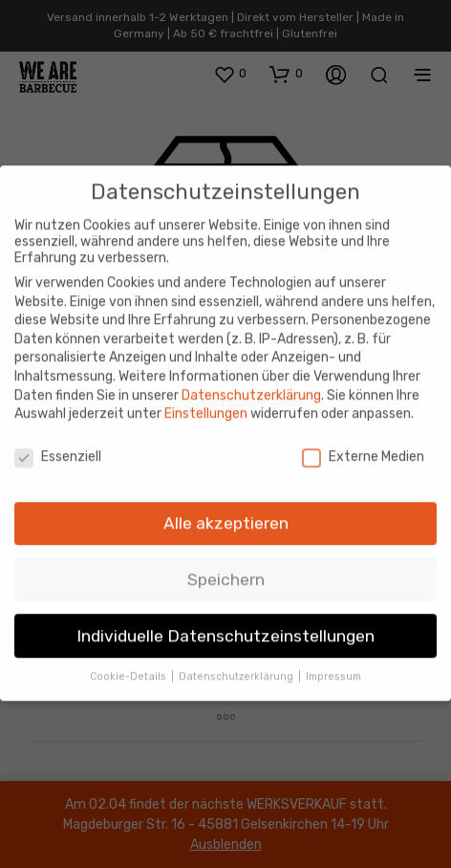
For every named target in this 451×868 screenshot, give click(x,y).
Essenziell (58, 439)
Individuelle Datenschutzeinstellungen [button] (225, 618)
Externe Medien (363, 439)
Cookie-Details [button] (129, 659)
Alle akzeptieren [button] (226, 506)
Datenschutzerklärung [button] (237, 659)
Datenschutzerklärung (251, 378)
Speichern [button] (226, 562)
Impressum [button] (333, 659)
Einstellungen (206, 396)
